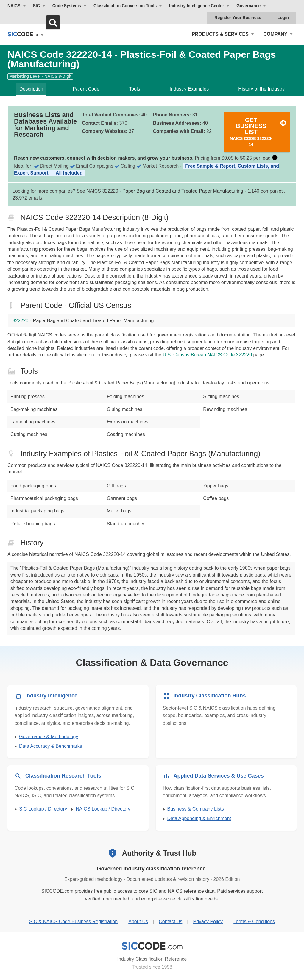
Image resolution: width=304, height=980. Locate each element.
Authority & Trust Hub (159, 853)
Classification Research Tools (63, 776)
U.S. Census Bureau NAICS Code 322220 (207, 355)
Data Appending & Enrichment (199, 818)
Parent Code (86, 89)
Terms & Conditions (254, 921)
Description (31, 89)
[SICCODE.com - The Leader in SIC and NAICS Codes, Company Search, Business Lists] (25, 34)
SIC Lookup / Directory (43, 809)
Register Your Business (238, 18)
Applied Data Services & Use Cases (219, 776)
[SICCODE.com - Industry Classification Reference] (152, 946)
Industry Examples (189, 89)
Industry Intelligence (51, 696)
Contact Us (170, 921)
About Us (138, 921)
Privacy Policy (208, 921)
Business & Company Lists (196, 809)
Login (283, 18)
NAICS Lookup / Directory (103, 809)
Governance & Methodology (49, 737)
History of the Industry (261, 89)
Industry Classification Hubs (210, 696)
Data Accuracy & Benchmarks (51, 746)
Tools (134, 89)
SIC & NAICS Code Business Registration (73, 921)
